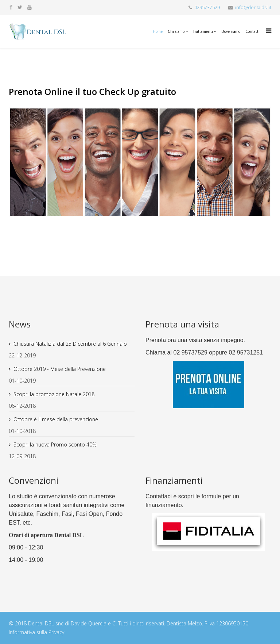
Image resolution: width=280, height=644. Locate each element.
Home (158, 31)
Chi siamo (176, 31)
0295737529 (207, 7)
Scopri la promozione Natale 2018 (54, 394)
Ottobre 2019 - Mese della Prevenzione (60, 369)
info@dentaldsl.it (253, 7)
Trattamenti (203, 31)
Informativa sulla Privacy (36, 632)
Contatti (252, 31)
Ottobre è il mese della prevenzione (56, 419)
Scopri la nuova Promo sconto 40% (55, 444)
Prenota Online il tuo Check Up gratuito (92, 91)
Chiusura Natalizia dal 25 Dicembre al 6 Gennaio (70, 344)
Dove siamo (231, 31)
